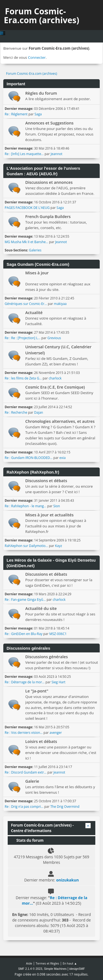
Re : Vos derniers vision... (24, 733)
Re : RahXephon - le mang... (26, 506)
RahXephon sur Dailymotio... (26, 546)
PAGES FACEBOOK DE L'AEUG (27, 208)
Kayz (59, 546)
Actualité (34, 312)
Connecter (37, 57)
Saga (38, 114)
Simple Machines (55, 969)
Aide (29, 963)
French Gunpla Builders (48, 216)
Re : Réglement (16, 114)
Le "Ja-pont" (37, 691)
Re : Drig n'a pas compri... (24, 807)
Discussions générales (47, 657)
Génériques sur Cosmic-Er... (26, 304)
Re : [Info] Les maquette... (24, 154)
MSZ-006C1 (58, 634)
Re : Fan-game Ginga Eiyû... (25, 600)
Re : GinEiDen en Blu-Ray (23, 634)
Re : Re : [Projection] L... (23, 338)
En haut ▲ (70, 963)
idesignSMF (77, 969)
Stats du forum (27, 840)
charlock (55, 378)
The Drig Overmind (65, 807)
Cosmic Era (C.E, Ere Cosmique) (55, 387)
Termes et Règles (48, 963)
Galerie (32, 781)
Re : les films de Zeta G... (23, 378)
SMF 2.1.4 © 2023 (30, 969)
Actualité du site (41, 608)
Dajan (38, 412)
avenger (56, 733)
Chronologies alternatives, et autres (60, 421)
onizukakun (67, 880)
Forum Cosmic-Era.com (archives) (41, 16)
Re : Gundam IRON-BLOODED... (29, 458)
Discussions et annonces (49, 182)
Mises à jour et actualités (49, 515)
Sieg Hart (58, 682)
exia (62, 458)
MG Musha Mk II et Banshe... (27, 242)
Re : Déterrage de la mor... (25, 682)
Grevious (54, 338)
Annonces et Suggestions (49, 123)
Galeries (35, 250)
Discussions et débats (46, 480)
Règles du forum (41, 93)
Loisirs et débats (41, 741)
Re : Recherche (16, 412)
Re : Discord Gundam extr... (26, 772)
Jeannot (56, 154)
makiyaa (60, 304)
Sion (57, 506)
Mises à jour (37, 273)
